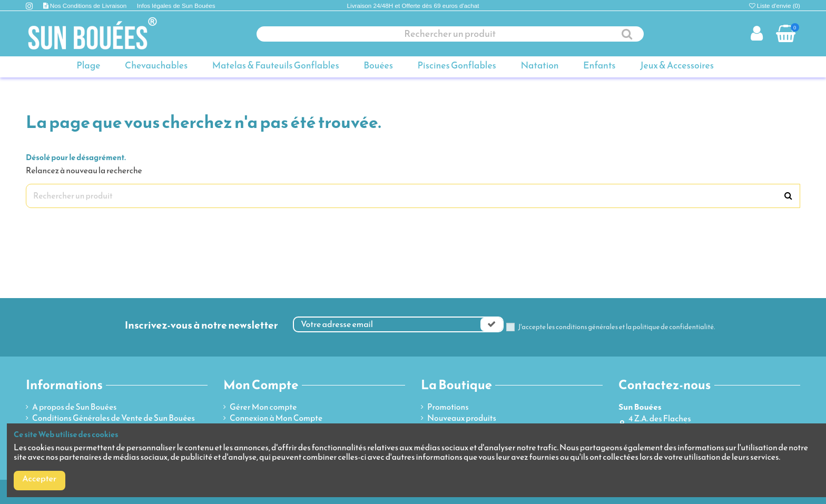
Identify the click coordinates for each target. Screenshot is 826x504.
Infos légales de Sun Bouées (176, 6)
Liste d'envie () (775, 6)
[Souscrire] (491, 324)
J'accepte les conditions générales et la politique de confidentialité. (616, 327)
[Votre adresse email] (387, 324)
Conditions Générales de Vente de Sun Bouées (114, 418)
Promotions (448, 407)
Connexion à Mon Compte (276, 418)
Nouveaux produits (462, 418)
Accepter (39, 478)
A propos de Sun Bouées (75, 407)
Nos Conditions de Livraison (89, 6)
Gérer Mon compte (263, 407)
